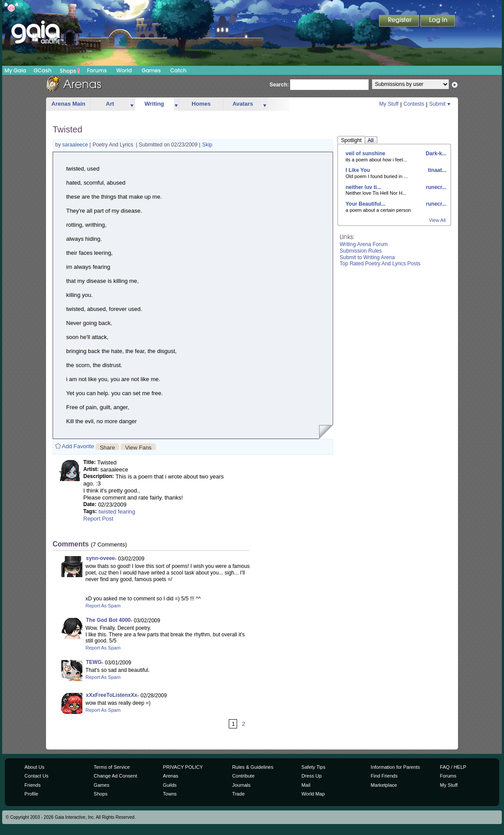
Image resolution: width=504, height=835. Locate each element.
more (132, 104)
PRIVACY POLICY (183, 767)
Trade (238, 794)
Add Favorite (78, 446)
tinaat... (436, 170)
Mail (306, 785)
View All (437, 220)
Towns (170, 794)
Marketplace (384, 785)
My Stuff (389, 104)
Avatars (243, 104)
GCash (43, 70)
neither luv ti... (364, 187)
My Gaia (15, 70)
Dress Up (312, 776)
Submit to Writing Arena (367, 257)
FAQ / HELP (453, 767)
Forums (97, 70)
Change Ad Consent (115, 776)
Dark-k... (435, 153)
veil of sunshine (366, 153)
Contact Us (37, 776)
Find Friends (384, 776)
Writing (154, 104)
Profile (31, 794)
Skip (207, 145)
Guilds (170, 785)
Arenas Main (68, 104)
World (124, 70)
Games (151, 70)
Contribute (243, 776)
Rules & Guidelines (253, 767)
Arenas (171, 776)
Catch (179, 70)
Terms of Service (112, 767)
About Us (34, 767)
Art (110, 104)
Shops (70, 71)
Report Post (98, 519)
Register (400, 21)
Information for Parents (395, 767)
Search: (279, 85)
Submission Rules (361, 251)
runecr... (435, 187)
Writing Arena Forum (364, 244)
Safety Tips (314, 767)
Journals (241, 785)
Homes (201, 104)
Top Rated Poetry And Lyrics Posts (380, 264)
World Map (313, 794)
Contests (414, 104)
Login (438, 21)
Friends (33, 785)
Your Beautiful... (366, 204)
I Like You (358, 170)
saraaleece (76, 145)
